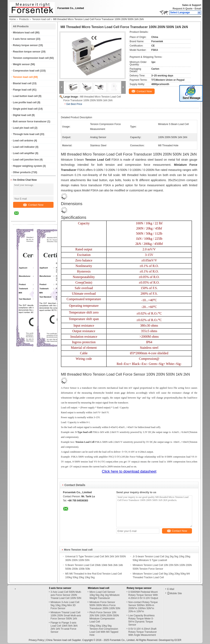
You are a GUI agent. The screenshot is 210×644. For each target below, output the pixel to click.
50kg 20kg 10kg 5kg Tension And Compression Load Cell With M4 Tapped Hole (104, 630)
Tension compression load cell (31, 58)
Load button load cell (25, 96)
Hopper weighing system (27, 166)
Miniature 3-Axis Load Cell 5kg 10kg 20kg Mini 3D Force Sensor (65, 605)
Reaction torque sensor (27, 52)
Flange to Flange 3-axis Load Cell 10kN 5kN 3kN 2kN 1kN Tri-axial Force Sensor (64, 627)
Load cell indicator (24, 147)
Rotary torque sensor (25, 45)
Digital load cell (22, 115)
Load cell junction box (26, 160)
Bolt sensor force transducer (30, 122)
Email (198, 9)
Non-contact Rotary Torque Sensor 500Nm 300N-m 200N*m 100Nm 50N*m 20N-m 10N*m (143, 607)
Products (24, 19)
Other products (22, 172)
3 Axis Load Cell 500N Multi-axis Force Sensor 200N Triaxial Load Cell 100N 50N (66, 595)
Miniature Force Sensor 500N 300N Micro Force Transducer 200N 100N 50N (105, 605)
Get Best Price (74, 104)
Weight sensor (21, 64)
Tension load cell (41, 19)
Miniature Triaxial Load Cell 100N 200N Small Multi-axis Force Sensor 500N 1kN (66, 616)
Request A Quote (183, 9)
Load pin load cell (23, 128)
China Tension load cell (59, 640)
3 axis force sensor (24, 39)
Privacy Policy (36, 640)
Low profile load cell (25, 102)
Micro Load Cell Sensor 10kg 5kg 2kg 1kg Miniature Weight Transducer (104, 595)
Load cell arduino (23, 141)
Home (13, 19)
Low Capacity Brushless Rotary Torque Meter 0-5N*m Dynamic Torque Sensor (142, 620)
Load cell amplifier (24, 153)
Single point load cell (25, 109)
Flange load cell (22, 90)
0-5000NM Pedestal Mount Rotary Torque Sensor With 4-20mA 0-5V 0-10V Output (143, 595)
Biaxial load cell (22, 83)
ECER (178, 640)
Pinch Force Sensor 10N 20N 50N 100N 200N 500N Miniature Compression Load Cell (104, 617)
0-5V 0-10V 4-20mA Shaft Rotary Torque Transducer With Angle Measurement (143, 632)
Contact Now (33, 205)
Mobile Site (174, 593)
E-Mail (171, 589)
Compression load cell (26, 71)
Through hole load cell (26, 134)
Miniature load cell (24, 33)
